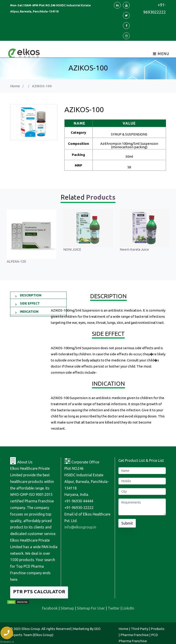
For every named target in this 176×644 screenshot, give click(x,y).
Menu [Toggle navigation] (161, 54)
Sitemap (67, 608)
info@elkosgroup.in (80, 527)
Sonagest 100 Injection (24, 249)
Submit (127, 523)
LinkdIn (128, 608)
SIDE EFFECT (30, 303)
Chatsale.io (7, 642)
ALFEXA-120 (73, 261)
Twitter (114, 608)
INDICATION (29, 312)
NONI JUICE (129, 249)
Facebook (50, 608)
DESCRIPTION (31, 295)
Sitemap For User (91, 608)
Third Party (140, 629)
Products (158, 629)
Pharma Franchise (135, 635)
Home (15, 86)
